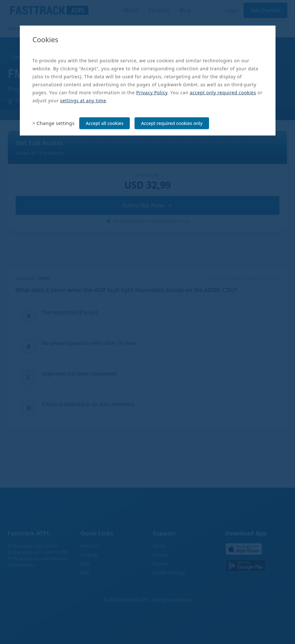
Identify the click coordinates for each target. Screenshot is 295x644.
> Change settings (54, 123)
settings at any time (83, 101)
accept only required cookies (223, 93)
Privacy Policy (152, 93)
